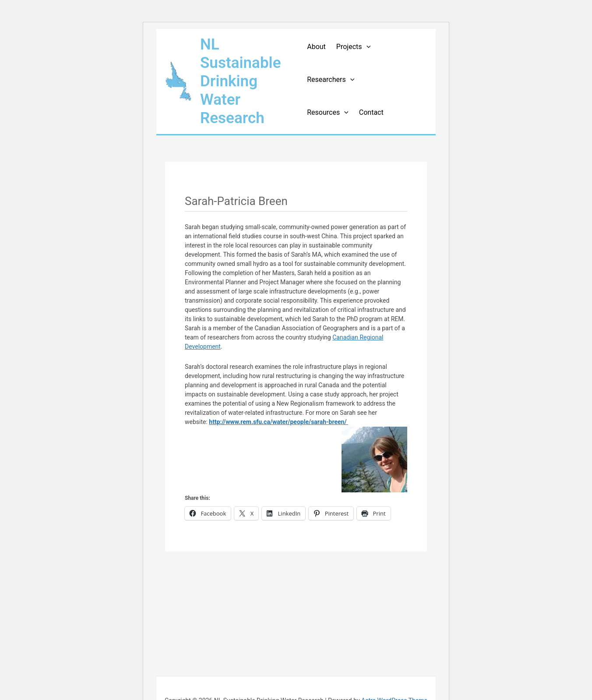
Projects (353, 47)
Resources (328, 112)
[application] (366, 47)
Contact (371, 112)
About (316, 47)
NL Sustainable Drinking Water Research (241, 81)
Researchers (331, 80)
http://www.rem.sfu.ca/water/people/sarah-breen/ (278, 422)
